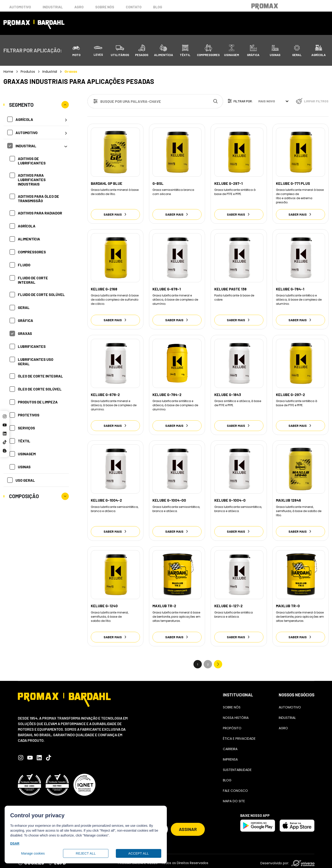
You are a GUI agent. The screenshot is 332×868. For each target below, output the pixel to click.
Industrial (53, 7)
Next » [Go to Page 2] (218, 660)
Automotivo (20, 7)
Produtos (28, 72)
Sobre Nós (232, 703)
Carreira (230, 745)
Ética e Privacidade (239, 734)
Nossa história (236, 714)
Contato (134, 7)
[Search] (216, 101)
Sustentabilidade (237, 766)
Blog (158, 7)
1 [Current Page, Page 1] (198, 660)
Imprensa (230, 755)
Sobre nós (105, 7)
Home (8, 72)
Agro (79, 7)
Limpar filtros (316, 101)
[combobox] (149, 101)
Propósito (232, 724)
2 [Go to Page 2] (208, 660)
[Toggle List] (287, 101)
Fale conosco (235, 786)
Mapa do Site (234, 797)
